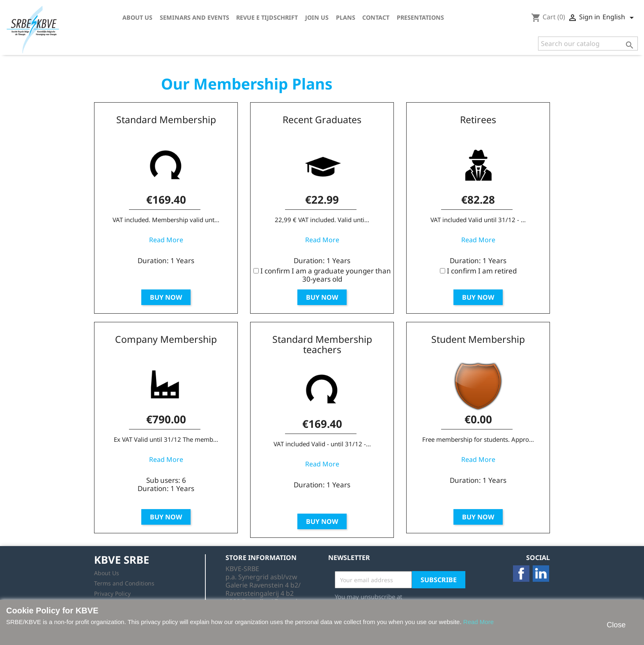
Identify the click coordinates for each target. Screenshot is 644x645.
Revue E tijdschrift (267, 17)
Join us (317, 17)
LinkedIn (541, 574)
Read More (166, 240)
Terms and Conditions (124, 583)
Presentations (420, 17)
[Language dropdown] (620, 18)
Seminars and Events (194, 17)
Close (616, 625)
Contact (376, 17)
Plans (346, 17)
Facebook (521, 574)
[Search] (588, 44)
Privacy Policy (112, 593)
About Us (137, 17)
